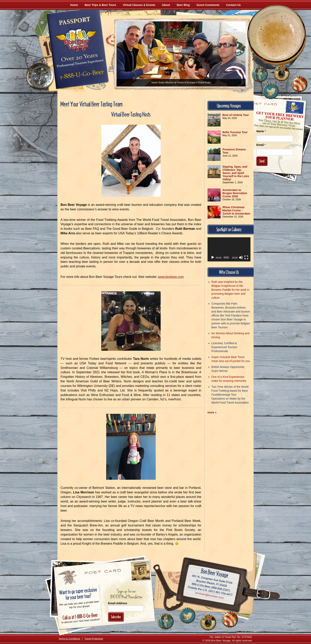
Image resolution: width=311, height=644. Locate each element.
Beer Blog (183, 5)
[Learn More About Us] (299, 84)
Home (74, 5)
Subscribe (116, 617)
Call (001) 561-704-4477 (210, 591)
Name (261, 131)
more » (212, 412)
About (166, 5)
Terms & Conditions (69, 639)
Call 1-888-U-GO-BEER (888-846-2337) (211, 587)
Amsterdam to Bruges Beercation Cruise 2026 (235, 193)
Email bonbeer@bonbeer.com (209, 596)
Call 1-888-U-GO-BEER (81, 76)
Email (261, 145)
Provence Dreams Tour (234, 151)
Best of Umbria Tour (236, 115)
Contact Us (233, 5)
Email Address (118, 603)
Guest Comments (208, 5)
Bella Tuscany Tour (235, 132)
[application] (229, 249)
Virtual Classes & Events (139, 5)
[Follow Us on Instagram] (282, 73)
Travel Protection (94, 639)
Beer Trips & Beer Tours (100, 5)
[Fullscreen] (246, 257)
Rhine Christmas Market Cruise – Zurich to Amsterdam (236, 210)
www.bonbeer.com (171, 277)
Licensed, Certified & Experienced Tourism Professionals (224, 347)
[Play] (213, 257)
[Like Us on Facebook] (260, 74)
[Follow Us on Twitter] (271, 91)
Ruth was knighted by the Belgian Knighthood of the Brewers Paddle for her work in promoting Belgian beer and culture (230, 290)
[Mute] (241, 257)
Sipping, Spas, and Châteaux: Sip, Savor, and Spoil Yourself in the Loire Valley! (236, 173)
